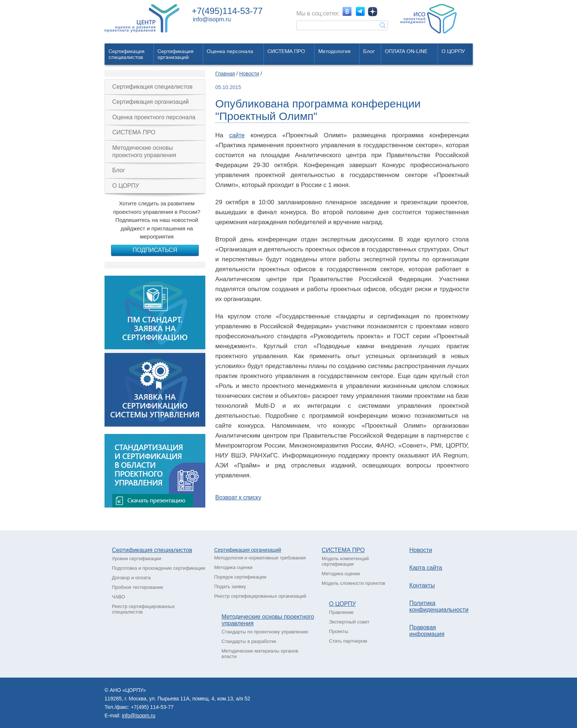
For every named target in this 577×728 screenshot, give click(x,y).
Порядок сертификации (240, 577)
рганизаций (268, 550)
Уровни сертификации (137, 559)
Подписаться (155, 250)
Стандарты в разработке (249, 641)
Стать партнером (348, 641)
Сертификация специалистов (152, 87)
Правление (341, 612)
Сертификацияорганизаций (176, 54)
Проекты (339, 631)
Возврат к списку (238, 497)
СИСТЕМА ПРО (286, 51)
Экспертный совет (349, 622)
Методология (334, 51)
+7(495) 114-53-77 (152, 707)
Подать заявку (230, 586)
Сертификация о (234, 550)
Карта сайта (426, 568)
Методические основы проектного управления (144, 151)
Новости (249, 74)
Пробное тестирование (137, 587)
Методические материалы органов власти (260, 654)
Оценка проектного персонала (154, 117)
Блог (369, 51)
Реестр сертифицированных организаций (260, 596)
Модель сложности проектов (353, 583)
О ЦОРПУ (453, 51)
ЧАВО (118, 597)
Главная (225, 74)
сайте (237, 135)
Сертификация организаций (151, 102)
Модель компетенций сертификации (345, 561)
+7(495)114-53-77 (227, 11)
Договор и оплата (131, 578)
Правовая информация (427, 631)
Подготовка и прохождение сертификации (159, 568)
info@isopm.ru (212, 19)
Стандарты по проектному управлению (265, 632)
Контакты (422, 585)
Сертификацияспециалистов (127, 54)
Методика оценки (233, 567)
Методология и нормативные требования (260, 558)
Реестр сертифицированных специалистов (143, 609)
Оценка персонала (230, 51)
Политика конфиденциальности (439, 606)
